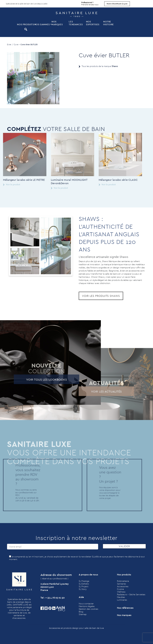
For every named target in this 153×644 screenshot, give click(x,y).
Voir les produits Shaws (101, 296)
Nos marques (57, 23)
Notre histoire (109, 23)
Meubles (121, 597)
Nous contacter (86, 604)
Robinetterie (123, 581)
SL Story (83, 589)
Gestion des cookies (88, 609)
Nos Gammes (42, 24)
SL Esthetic (84, 584)
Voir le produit (55, 188)
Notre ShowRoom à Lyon (117, 4)
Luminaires (122, 600)
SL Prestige (84, 581)
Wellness (121, 592)
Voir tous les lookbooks (42, 379)
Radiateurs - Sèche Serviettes (131, 594)
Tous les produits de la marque (100, 66)
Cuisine (120, 589)
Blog (81, 612)
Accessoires (123, 586)
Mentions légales (87, 606)
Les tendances (76, 23)
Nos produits (25, 24)
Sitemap (83, 614)
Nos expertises (93, 23)
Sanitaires (121, 584)
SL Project (84, 586)
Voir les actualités (102, 391)
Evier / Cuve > (13, 44)
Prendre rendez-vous (90, 3)
